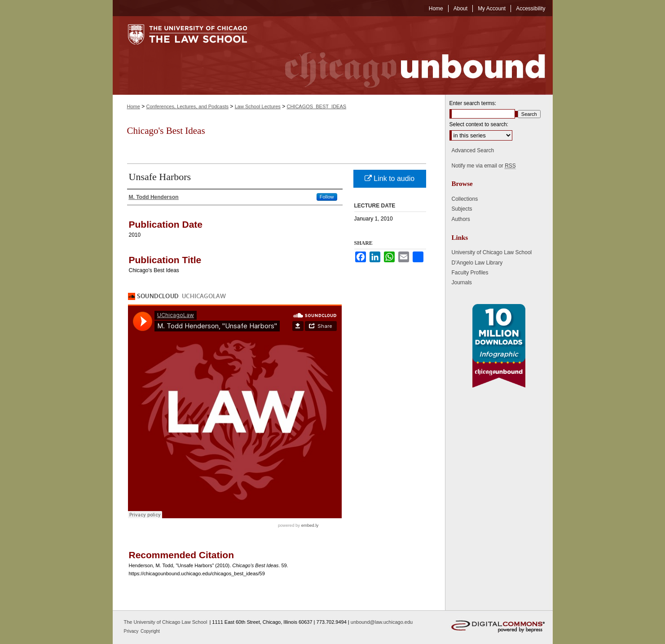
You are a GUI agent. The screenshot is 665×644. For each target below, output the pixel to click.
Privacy (132, 631)
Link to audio (390, 179)
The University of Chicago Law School (166, 622)
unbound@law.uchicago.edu (382, 622)
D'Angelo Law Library (477, 263)
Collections (465, 199)
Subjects (462, 209)
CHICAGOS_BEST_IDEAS (316, 106)
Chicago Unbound (407, 55)
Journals (462, 282)
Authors (461, 219)
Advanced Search (473, 150)
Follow (327, 197)
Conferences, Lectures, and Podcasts (187, 106)
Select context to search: (479, 124)
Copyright (150, 631)
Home (134, 106)
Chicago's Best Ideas (166, 131)
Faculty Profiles (470, 273)
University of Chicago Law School (492, 252)
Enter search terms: (473, 103)
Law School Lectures (258, 106)
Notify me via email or (484, 166)
